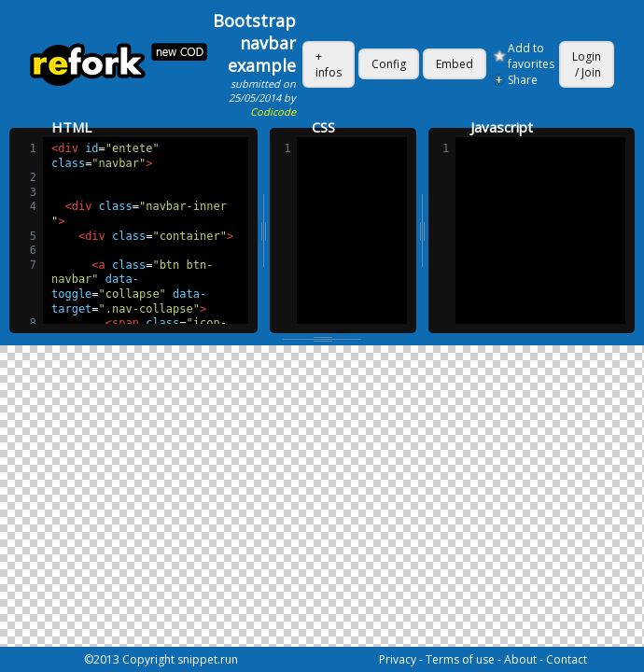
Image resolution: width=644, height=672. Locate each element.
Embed (455, 64)
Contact (567, 659)
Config (389, 64)
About (520, 659)
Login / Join (587, 64)
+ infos (329, 64)
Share (523, 80)
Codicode (273, 112)
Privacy (398, 659)
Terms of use (460, 659)
